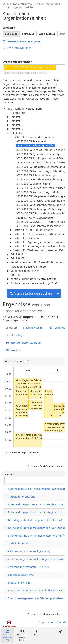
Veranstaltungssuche (48, 4)
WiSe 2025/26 (47, 34)
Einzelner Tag (14, 335)
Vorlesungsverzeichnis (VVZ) (18, 4)
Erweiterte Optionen (17, 48)
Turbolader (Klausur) (21, 543)
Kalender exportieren (21, 452)
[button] (40, 386)
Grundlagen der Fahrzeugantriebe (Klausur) (40, 380)
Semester (9, 28)
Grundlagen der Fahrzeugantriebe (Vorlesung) (36, 528)
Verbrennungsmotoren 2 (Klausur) (29, 567)
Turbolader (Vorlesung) (22, 497)
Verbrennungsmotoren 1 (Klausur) (29, 551)
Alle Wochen (13, 350)
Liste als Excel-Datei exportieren (45, 466)
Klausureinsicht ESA (40, 391)
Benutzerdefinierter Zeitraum (24, 343)
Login (61, 633)
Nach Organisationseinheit (20, 7)
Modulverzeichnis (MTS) (22, 636)
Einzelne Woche (33, 328)
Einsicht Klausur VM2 (21, 575)
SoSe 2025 (28, 34)
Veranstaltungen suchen (31, 293)
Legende (58, 328)
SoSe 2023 (11, 34)
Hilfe (36, 633)
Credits (62, 622)
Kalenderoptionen (16, 361)
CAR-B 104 (37, 438)
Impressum (46, 622)
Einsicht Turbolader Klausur (31, 435)
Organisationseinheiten (17, 62)
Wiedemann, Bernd (25, 416)
